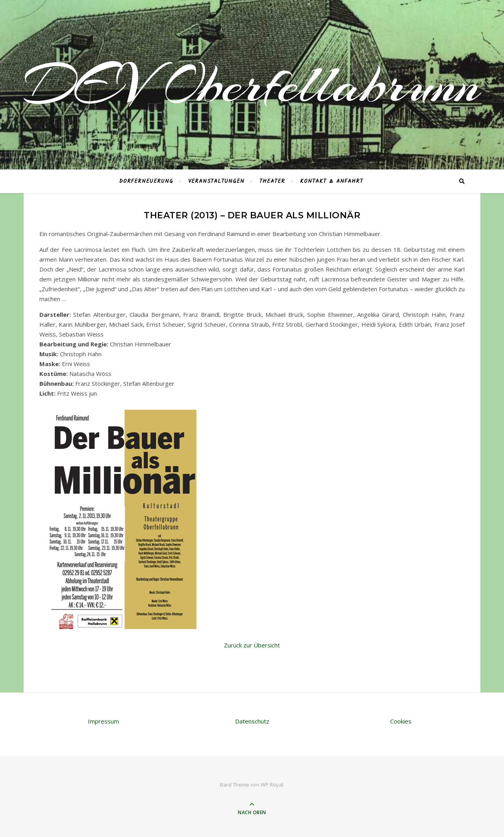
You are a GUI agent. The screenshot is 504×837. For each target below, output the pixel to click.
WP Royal (272, 785)
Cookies (401, 721)
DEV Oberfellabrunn (252, 85)
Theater (272, 181)
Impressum (103, 721)
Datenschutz (252, 721)
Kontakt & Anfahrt (332, 181)
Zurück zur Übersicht (252, 645)
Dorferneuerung (146, 181)
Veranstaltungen (216, 181)
